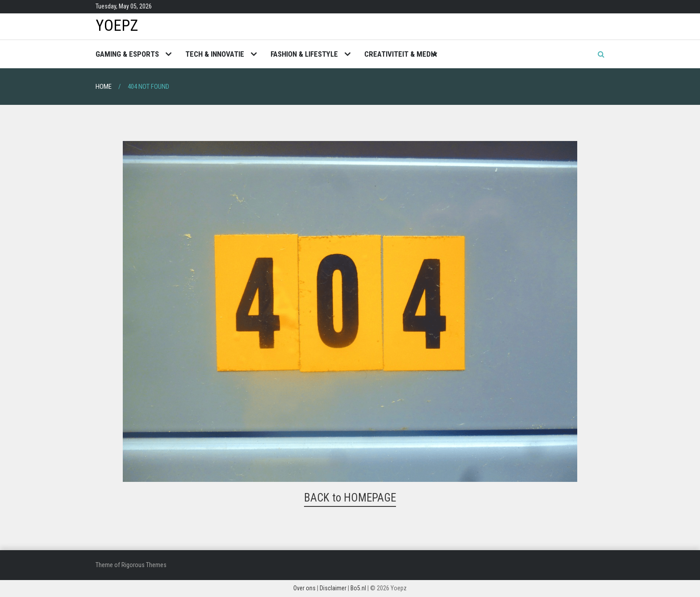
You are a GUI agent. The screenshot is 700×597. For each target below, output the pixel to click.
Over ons (304, 588)
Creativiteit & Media (401, 54)
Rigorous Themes (144, 565)
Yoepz (117, 26)
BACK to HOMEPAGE (350, 498)
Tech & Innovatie (215, 54)
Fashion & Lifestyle (304, 54)
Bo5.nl (358, 588)
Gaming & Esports (127, 54)
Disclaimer (333, 588)
